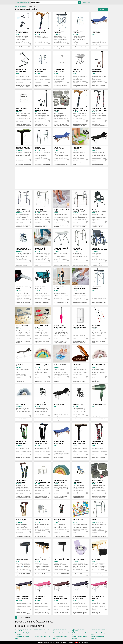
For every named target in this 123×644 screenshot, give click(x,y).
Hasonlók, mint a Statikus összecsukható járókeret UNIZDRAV (99, 536)
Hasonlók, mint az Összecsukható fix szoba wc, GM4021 (43, 420)
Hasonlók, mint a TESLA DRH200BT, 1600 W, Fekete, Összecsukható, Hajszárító (61, 575)
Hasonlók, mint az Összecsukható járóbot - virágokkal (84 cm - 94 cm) (42, 47)
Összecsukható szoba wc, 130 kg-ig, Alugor (42, 520)
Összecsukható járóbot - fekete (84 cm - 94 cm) (80, 110)
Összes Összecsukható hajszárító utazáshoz (98, 420)
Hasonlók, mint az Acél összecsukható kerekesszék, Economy (22, 265)
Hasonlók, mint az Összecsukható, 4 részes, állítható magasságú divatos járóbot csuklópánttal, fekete (24, 87)
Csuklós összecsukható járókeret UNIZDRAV (41, 149)
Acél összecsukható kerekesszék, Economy (23, 249)
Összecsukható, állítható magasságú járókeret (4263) (23, 211)
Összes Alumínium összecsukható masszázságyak (61, 420)
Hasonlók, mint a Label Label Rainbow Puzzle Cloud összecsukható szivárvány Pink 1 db (99, 381)
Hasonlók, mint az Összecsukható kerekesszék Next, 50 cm (98, 265)
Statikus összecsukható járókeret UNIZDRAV (98, 521)
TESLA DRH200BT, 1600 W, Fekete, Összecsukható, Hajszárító (61, 560)
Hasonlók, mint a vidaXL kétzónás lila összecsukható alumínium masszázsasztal (80, 614)
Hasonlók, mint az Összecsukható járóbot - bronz (98, 86)
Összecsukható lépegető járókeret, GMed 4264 (42, 211)
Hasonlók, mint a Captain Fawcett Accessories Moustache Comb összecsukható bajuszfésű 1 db (80, 381)
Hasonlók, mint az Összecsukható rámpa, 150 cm (23, 303)
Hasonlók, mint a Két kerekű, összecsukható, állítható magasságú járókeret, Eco (80, 265)
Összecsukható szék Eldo (23, 326)
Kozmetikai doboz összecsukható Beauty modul (80, 327)
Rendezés (102, 9)
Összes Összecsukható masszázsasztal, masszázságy (60, 458)
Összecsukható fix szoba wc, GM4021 (41, 404)
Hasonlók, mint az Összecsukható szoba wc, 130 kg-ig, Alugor (42, 536)
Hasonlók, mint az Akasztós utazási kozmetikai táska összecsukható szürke (99, 498)
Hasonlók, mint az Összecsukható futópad (61, 303)
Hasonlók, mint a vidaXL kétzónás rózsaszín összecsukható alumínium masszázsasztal (43, 614)
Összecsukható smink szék (42, 637)
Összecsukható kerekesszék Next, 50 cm (99, 249)
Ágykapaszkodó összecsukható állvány (59, 71)
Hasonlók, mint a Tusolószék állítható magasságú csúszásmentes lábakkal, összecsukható (61, 265)
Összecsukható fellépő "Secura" (41, 249)
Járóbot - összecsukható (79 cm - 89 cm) (42, 110)
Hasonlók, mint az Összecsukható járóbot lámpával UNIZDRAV (23, 47)
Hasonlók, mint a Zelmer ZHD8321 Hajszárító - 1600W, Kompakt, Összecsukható (23, 575)
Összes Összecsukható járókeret (98, 303)
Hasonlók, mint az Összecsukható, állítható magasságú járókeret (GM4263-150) (80, 226)
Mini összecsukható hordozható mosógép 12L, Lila (80, 560)
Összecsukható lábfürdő (78, 148)
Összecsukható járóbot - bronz (97, 71)
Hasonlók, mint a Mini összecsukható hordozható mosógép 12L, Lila (80, 575)
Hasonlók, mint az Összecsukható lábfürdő (80, 164)
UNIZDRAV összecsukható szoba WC (99, 211)
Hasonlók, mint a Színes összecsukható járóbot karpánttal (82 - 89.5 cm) (99, 126)
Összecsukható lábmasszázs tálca (79, 288)
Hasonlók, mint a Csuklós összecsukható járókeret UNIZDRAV (42, 164)
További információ (83, 642)
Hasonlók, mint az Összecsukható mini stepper (61, 381)
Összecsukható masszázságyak (96, 32)
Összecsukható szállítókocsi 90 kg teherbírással (41, 289)
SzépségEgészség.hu (23, 2)
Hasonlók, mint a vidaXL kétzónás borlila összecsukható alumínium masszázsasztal (61, 614)
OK (77, 643)
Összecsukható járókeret (96, 288)
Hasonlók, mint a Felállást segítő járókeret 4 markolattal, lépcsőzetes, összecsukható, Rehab (24, 126)
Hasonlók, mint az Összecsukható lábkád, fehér (61, 226)
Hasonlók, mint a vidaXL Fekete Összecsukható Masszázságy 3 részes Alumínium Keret (98, 164)
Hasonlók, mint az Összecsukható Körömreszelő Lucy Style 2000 (61, 342)
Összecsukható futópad (59, 288)
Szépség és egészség (20, 6)
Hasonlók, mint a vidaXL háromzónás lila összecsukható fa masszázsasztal (23, 614)
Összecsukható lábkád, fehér (61, 210)
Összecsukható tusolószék (78, 71)
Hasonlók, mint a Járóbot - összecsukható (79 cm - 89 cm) (41, 125)
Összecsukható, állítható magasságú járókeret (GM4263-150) (80, 211)
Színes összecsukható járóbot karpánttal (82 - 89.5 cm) (99, 110)
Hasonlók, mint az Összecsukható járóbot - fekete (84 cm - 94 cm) (80, 125)
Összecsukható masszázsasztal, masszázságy (59, 443)
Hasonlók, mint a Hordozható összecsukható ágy (22, 381)
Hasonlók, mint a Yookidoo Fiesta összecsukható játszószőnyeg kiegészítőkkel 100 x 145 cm (80, 536)
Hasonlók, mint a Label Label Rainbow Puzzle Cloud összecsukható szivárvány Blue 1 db (24, 420)
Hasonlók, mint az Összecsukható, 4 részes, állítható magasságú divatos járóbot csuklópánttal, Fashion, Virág (99, 459)
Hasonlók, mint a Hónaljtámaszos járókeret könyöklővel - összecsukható (61, 48)
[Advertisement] (61, 178)
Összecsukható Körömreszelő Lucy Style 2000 (60, 327)
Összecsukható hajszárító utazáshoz (99, 404)
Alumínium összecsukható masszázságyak (59, 405)
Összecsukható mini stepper (60, 365)
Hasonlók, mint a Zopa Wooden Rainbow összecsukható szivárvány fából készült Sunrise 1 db (42, 381)
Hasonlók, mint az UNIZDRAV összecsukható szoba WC (98, 226)
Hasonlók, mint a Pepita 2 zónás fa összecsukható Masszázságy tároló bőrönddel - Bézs (99, 575)
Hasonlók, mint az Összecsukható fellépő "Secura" (42, 265)
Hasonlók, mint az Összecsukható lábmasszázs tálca (80, 303)
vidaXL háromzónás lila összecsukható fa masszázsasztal (24, 598)
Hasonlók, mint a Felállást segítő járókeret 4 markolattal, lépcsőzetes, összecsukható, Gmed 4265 (42, 87)
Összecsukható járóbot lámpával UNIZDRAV (22, 33)
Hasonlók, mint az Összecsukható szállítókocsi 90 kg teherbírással (42, 303)
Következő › (27, 617)
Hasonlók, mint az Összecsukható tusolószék (80, 86)
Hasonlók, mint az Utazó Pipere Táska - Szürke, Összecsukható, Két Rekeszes (61, 126)
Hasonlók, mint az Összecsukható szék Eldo (23, 342)
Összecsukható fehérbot (96, 326)
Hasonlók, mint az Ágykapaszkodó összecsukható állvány (61, 86)
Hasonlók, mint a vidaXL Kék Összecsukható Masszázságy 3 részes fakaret (60, 164)
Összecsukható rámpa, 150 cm (23, 288)
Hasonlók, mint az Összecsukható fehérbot (98, 342)
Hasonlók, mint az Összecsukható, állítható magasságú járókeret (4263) (24, 226)
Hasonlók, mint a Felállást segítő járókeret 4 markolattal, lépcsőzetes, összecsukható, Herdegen (80, 48)
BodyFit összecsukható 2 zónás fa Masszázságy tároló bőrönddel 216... (43, 560)
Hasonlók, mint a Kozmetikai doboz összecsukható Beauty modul (80, 342)
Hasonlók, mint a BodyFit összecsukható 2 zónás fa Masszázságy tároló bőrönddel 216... (43, 575)
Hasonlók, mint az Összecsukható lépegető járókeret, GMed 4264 (42, 226)
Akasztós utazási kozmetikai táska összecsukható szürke (99, 482)
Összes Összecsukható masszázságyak (96, 47)
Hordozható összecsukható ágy (23, 365)
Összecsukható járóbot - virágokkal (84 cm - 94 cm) (42, 33)
